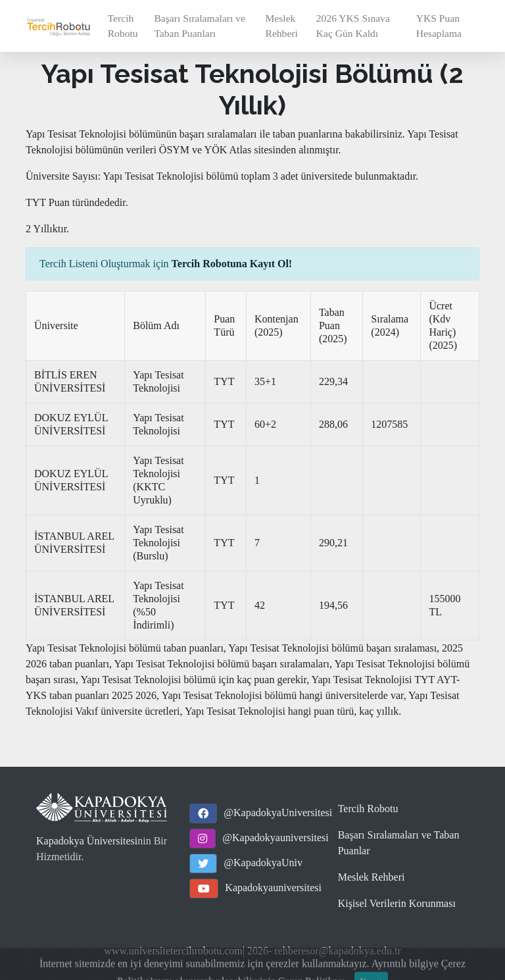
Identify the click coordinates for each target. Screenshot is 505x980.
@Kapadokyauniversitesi (275, 838)
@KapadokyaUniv (263, 863)
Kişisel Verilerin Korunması (397, 903)
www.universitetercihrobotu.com (173, 951)
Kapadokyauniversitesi (273, 888)
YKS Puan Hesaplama (439, 26)
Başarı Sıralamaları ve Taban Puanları (200, 26)
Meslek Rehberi (281, 26)
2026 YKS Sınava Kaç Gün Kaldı (353, 26)
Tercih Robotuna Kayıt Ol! (232, 264)
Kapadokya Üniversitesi (87, 841)
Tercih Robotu (123, 26)
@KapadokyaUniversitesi (278, 812)
